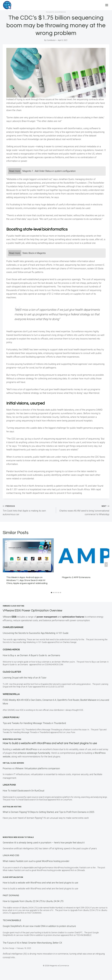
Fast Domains (11, 895)
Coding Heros (11, 650)
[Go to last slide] (6, 564)
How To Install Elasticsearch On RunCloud (23, 791)
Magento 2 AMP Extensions (76, 577)
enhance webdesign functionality (34, 753)
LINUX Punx (9, 785)
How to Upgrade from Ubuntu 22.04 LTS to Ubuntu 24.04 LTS (33, 901)
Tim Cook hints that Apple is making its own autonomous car (28, 510)
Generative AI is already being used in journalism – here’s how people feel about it (44, 843)
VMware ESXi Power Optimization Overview (38, 610)
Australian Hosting (12, 807)
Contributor (51, 40)
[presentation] (28, 555)
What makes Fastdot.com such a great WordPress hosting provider (36, 861)
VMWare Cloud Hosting (14, 606)
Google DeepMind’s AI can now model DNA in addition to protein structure (39, 926)
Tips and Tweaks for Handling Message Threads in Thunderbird (34, 723)
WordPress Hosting (12, 739)
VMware (10, 617)
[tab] (51, 593)
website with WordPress (25, 749)
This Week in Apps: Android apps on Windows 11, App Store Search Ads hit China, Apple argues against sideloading (27, 580)
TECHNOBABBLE (12, 920)
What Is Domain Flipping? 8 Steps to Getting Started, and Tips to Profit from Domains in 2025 (48, 812)
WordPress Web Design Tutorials (18, 837)
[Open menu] (107, 5)
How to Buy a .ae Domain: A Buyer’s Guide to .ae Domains (32, 655)
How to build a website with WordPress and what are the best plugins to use (55, 743)
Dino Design (10, 948)
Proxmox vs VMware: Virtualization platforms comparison (31, 768)
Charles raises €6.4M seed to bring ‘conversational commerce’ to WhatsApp (84, 510)
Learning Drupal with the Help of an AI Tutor (25, 678)
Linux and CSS (11, 855)
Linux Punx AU (11, 717)
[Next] (106, 564)
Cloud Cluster (12, 672)
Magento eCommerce (56, 12)
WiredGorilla (11, 694)
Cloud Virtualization (13, 877)
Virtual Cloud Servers (13, 763)
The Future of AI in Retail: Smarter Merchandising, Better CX (32, 943)
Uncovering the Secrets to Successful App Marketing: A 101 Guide (36, 633)
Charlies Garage (13, 627)
